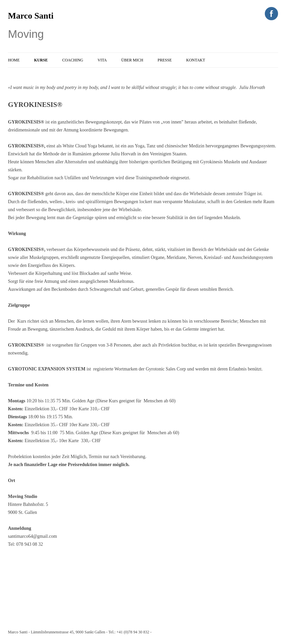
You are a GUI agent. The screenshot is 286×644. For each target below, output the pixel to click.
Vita (102, 60)
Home (14, 60)
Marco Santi (31, 16)
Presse (165, 60)
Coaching (73, 60)
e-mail (158, 632)
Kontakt (196, 60)
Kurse (41, 60)
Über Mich (132, 60)
